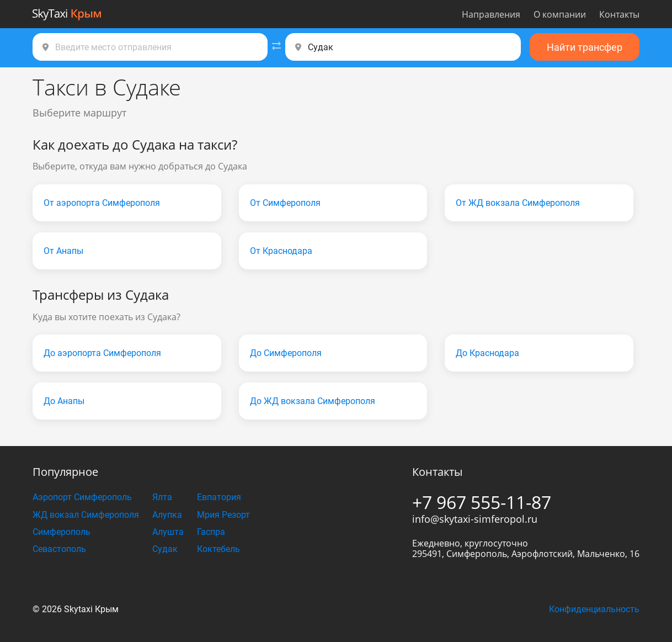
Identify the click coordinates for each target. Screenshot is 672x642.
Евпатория (219, 497)
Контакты (619, 14)
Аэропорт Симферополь (82, 497)
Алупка (167, 515)
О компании (560, 14)
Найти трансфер (585, 47)
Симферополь (62, 532)
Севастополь (59, 549)
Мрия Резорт (223, 515)
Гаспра (211, 532)
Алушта (168, 532)
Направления (491, 14)
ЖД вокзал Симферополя (86, 515)
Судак (165, 549)
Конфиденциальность (594, 609)
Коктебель (218, 549)
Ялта (162, 497)
